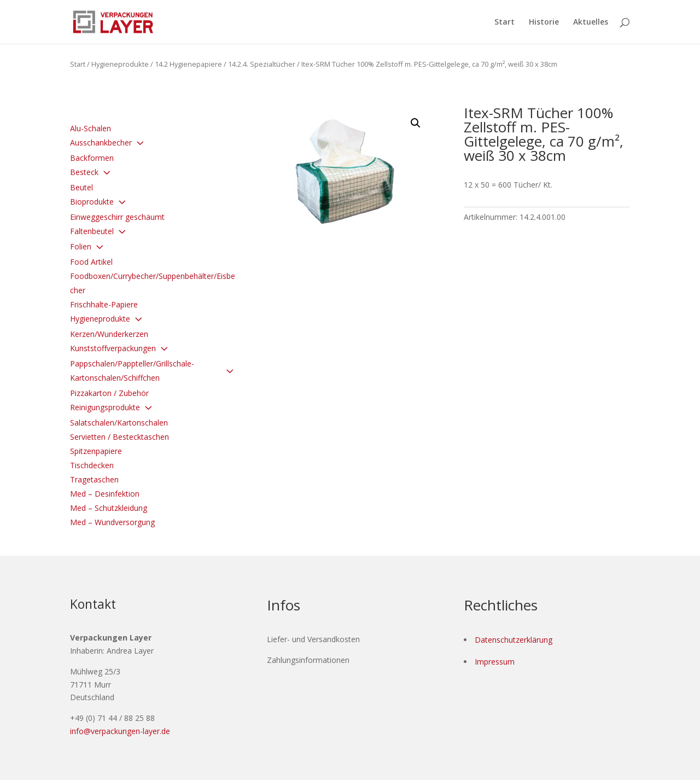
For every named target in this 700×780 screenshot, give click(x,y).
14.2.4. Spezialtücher (262, 64)
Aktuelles (591, 22)
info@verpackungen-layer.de (120, 731)
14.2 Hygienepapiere (188, 64)
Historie (544, 22)
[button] (416, 123)
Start (504, 22)
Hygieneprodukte (120, 64)
